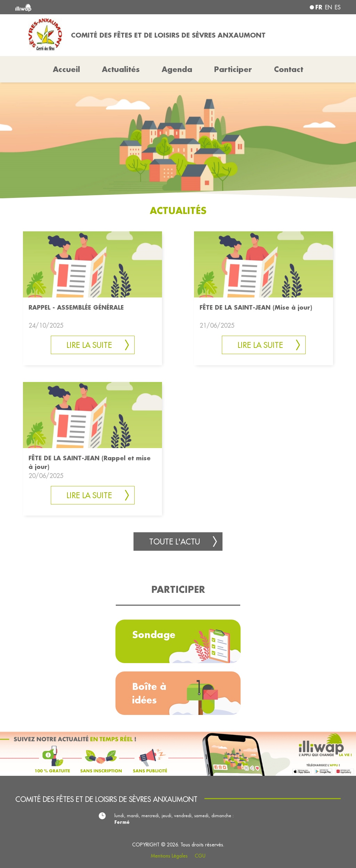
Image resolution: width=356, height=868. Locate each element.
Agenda (177, 69)
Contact (289, 69)
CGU (200, 856)
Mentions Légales (169, 856)
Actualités (121, 69)
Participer (233, 69)
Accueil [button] (66, 69)
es (338, 7)
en (329, 7)
